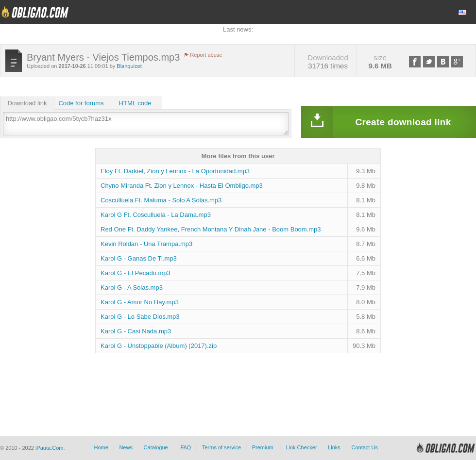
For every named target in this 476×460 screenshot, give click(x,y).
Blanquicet (129, 66)
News (126, 447)
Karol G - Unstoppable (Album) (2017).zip (159, 346)
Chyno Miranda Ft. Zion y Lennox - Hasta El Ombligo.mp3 (182, 186)
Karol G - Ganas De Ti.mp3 (139, 258)
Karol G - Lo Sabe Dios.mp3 (140, 317)
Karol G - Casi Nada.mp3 (136, 331)
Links (334, 447)
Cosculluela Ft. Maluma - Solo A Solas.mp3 (161, 200)
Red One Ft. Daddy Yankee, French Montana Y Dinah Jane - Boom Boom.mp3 (211, 229)
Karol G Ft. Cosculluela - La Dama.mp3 (156, 215)
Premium (263, 447)
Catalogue (156, 447)
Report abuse (206, 55)
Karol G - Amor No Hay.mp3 (140, 302)
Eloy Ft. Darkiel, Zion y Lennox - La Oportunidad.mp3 (175, 171)
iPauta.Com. (50, 448)
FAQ (186, 447)
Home (101, 447)
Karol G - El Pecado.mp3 (136, 273)
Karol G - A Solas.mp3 (132, 287)
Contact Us (364, 447)
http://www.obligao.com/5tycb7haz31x (146, 124)
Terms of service (221, 447)
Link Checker (301, 447)
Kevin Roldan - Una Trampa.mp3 (146, 244)
